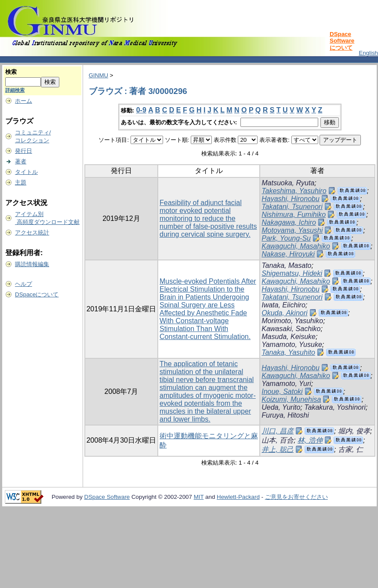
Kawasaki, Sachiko (291, 329)
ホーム (24, 101)
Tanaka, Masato (286, 265)
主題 (21, 182)
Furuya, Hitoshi (285, 415)
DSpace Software (107, 497)
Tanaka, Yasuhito (288, 352)
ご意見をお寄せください (296, 497)
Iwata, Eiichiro (283, 305)
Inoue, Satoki (282, 391)
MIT (199, 497)
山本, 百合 (278, 440)
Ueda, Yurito (281, 407)
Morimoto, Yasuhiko (292, 321)
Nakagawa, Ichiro (289, 222)
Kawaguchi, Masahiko (296, 246)
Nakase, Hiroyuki (288, 254)
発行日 (24, 151)
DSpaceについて (37, 294)
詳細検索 (15, 90)
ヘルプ (24, 284)
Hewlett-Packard (238, 497)
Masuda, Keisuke (289, 337)
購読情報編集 (32, 264)
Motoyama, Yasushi (292, 230)
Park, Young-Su (286, 238)
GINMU (98, 75)
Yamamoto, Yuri (286, 384)
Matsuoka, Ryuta (288, 183)
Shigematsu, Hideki (292, 273)
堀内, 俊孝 (354, 431)
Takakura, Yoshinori (335, 407)
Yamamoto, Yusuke (292, 345)
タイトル (26, 172)
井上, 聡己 (278, 449)
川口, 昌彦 (278, 431)
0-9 (141, 110)
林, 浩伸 (310, 440)
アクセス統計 (32, 233)
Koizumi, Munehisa (291, 399)
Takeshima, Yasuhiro (294, 191)
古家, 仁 (351, 449)
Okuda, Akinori (284, 313)
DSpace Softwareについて (342, 41)
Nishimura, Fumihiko (294, 215)
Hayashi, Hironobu (291, 199)
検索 (11, 72)
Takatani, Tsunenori (292, 207)
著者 (21, 161)
